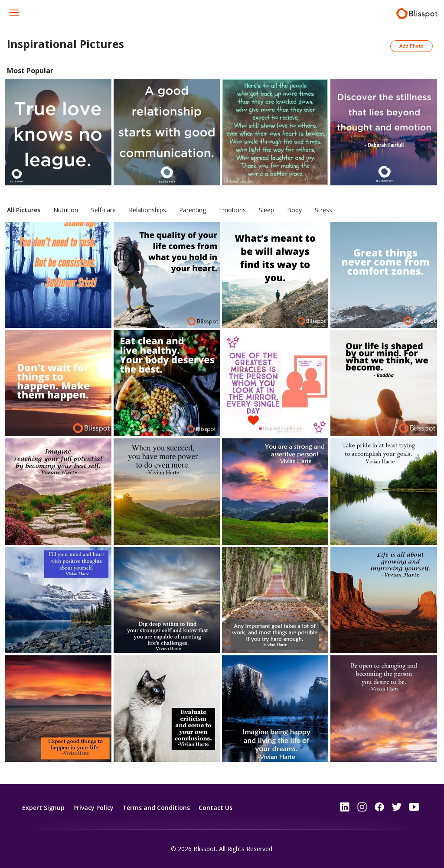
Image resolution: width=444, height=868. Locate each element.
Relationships (147, 210)
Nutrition (66, 210)
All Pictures (24, 210)
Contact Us (215, 808)
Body (294, 210)
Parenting (193, 210)
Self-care (103, 210)
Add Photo (411, 46)
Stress (323, 210)
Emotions (232, 210)
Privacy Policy (93, 808)
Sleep (266, 210)
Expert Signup (43, 808)
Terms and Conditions (156, 808)
